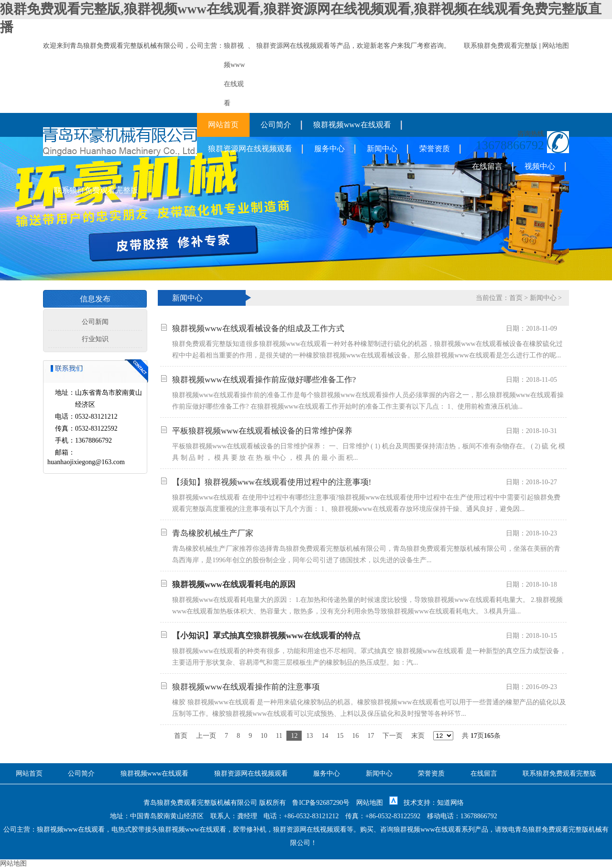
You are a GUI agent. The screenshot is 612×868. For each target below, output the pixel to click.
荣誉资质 (435, 149)
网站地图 (556, 46)
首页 (516, 298)
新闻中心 (382, 149)
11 (279, 736)
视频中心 (540, 166)
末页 (418, 736)
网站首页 (223, 125)
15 (340, 736)
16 (355, 736)
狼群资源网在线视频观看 (293, 46)
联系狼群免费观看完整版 (501, 46)
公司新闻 (95, 322)
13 (309, 736)
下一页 (393, 736)
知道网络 (450, 803)
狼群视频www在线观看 (352, 125)
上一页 (206, 736)
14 (325, 736)
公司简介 (276, 125)
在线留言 (487, 166)
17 (371, 736)
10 (264, 736)
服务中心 (329, 149)
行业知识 (95, 339)
